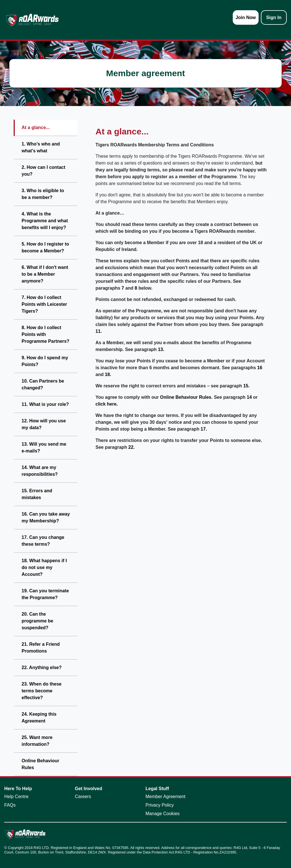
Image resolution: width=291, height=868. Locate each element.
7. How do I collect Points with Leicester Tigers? (44, 304)
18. (108, 374)
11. (99, 331)
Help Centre (16, 797)
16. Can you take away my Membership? (46, 517)
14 (249, 397)
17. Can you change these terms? (43, 541)
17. (204, 429)
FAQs (10, 805)
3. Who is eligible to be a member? (43, 194)
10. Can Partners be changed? (43, 384)
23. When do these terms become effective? (41, 691)
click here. (107, 404)
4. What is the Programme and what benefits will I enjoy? (45, 221)
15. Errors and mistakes (37, 494)
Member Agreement (166, 797)
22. (132, 447)
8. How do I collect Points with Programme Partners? (45, 334)
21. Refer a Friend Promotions (41, 648)
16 (260, 368)
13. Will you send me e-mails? (44, 448)
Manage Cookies (163, 814)
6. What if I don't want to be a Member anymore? (45, 274)
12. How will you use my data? (44, 424)
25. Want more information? (37, 741)
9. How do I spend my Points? (45, 361)
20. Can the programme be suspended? (37, 621)
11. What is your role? (45, 404)
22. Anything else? (42, 667)
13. (161, 349)
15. (246, 386)
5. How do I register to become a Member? (45, 247)
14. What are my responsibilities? (40, 471)
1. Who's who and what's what (41, 147)
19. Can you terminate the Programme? (45, 594)
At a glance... (36, 127)
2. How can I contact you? (43, 171)
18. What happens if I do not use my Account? (44, 567)
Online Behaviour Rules (40, 764)
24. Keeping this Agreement (39, 718)
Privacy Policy (160, 805)
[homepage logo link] (32, 20)
